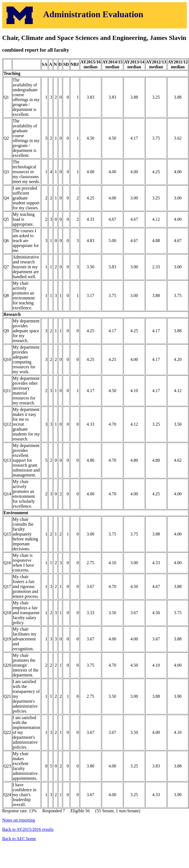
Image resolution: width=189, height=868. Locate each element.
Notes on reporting (19, 820)
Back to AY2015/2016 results (28, 829)
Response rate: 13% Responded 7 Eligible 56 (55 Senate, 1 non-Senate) (94, 430)
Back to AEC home (19, 839)
